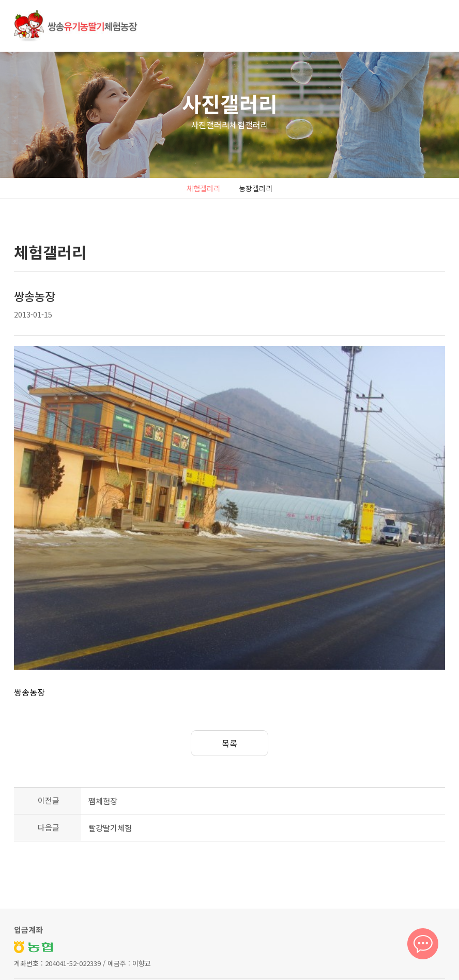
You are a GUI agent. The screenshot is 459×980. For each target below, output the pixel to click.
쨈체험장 (103, 710)
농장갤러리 (256, 188)
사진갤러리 (230, 103)
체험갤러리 (203, 188)
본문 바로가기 (0, 0)
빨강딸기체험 (110, 737)
